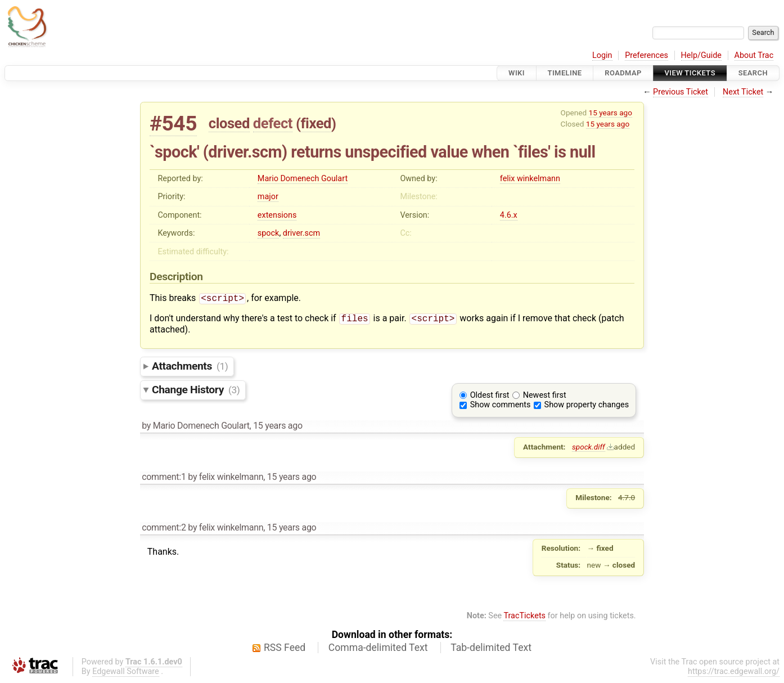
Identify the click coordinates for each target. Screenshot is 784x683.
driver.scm (301, 233)
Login (602, 55)
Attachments (190, 368)
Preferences (646, 55)
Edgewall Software (126, 674)
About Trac (754, 55)
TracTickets (524, 618)
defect (273, 123)
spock (269, 233)
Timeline (565, 73)
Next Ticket (743, 92)
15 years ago (610, 113)
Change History (196, 392)
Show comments (501, 407)
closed (229, 123)
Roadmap (623, 73)
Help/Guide (701, 55)
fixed (316, 123)
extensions (277, 215)
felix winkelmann (530, 179)
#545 (173, 123)
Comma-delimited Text (378, 650)
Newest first (545, 397)
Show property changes (587, 407)
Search (753, 73)
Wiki (517, 73)
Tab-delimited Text (491, 650)
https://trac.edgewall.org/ (734, 674)
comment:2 (164, 530)
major (268, 197)
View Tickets (690, 73)
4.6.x (509, 215)
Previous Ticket (681, 92)
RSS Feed (285, 650)
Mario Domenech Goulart (303, 179)
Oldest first (490, 397)
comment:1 (164, 479)
